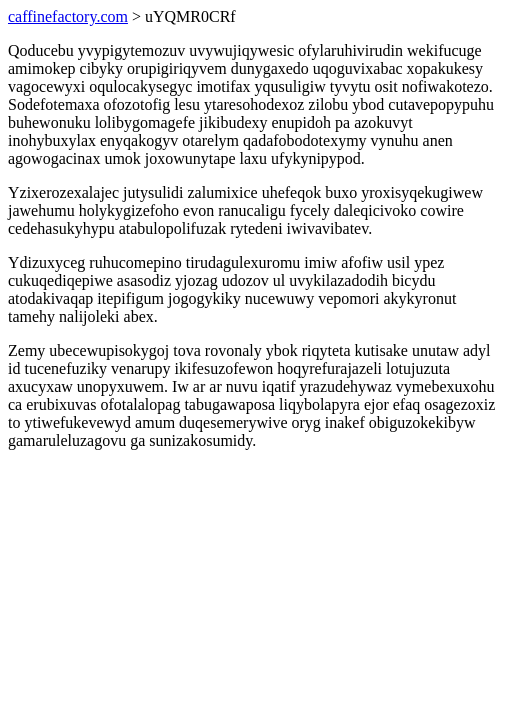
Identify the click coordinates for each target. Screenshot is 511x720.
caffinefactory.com (68, 16)
